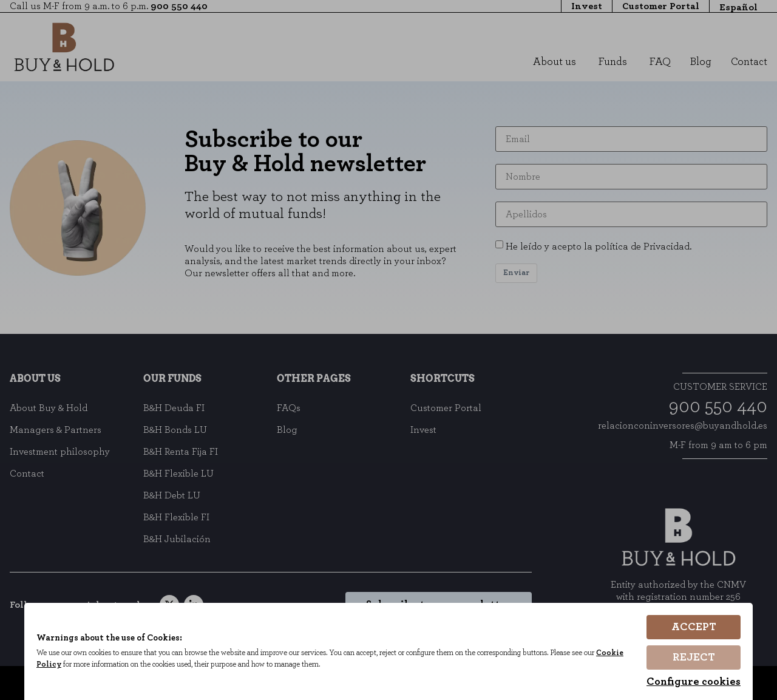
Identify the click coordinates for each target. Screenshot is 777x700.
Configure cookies (694, 682)
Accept (694, 627)
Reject (694, 658)
